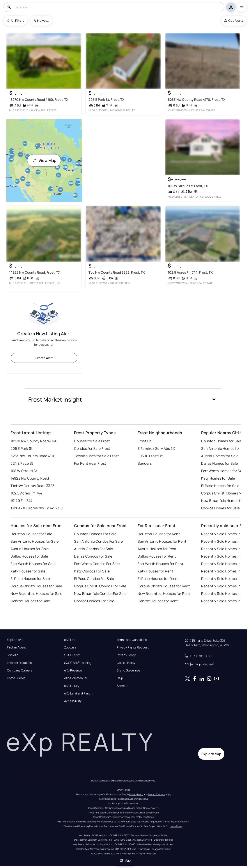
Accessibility (73, 701)
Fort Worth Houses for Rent (160, 564)
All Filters (15, 20)
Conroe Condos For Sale (94, 601)
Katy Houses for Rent (155, 571)
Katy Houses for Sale (28, 571)
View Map (44, 160)
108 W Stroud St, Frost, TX (188, 186)
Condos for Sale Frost (92, 448)
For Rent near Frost (90, 463)
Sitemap (122, 686)
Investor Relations (19, 663)
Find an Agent (16, 647)
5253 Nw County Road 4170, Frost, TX (197, 100)
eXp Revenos (73, 670)
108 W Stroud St (24, 471)
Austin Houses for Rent (157, 549)
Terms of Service (156, 794)
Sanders (145, 463)
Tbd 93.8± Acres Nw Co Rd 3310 (37, 508)
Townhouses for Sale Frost (96, 456)
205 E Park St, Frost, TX (106, 100)
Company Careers (20, 670)
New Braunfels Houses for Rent (164, 593)
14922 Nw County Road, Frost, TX (35, 272)
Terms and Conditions (132, 640)
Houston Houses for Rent (159, 534)
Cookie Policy (126, 663)
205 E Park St (22, 448)
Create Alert (44, 358)
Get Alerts (234, 20)
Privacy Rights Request (133, 647)
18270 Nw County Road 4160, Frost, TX (39, 100)
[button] (123, 399)
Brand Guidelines (129, 670)
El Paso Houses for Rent (158, 579)
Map (125, 860)
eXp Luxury (72, 686)
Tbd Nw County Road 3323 (32, 486)
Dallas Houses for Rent (157, 556)
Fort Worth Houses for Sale (33, 564)
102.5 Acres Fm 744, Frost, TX (190, 272)
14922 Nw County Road (30, 478)
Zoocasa (70, 647)
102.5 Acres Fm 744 (26, 493)
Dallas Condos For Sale (93, 556)
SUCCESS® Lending (78, 663)
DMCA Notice (123, 790)
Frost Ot (144, 441)
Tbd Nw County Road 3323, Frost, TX (117, 272)
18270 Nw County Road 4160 (34, 441)
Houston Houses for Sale (31, 534)
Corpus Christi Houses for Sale (36, 586)
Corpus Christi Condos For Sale (100, 586)
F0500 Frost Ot (150, 456)
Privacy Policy (126, 655)
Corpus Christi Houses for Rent (164, 586)
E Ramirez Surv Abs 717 (157, 448)
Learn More (176, 826)
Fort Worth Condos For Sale (97, 564)
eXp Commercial (76, 678)
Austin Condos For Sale (94, 549)
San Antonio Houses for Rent (162, 541)
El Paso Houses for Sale (30, 579)
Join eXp (13, 655)
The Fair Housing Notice (175, 822)
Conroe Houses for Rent (158, 601)
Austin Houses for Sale (30, 549)
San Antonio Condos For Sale (98, 541)
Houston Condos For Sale (95, 534)
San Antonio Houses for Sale (35, 541)
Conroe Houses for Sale (30, 601)
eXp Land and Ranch (78, 693)
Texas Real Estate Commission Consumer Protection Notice (123, 817)
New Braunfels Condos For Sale (100, 593)
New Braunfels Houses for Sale (36, 593)
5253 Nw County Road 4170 (33, 456)
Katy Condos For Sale (92, 571)
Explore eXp (15, 640)
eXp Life (70, 640)
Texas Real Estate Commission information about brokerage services (123, 813)
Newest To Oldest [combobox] (43, 20)
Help (120, 678)
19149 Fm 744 (21, 501)
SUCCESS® (72, 655)
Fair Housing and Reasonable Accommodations (123, 799)
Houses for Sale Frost (92, 441)
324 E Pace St (22, 463)
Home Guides (16, 678)
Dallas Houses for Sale (29, 556)
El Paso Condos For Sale (94, 579)
